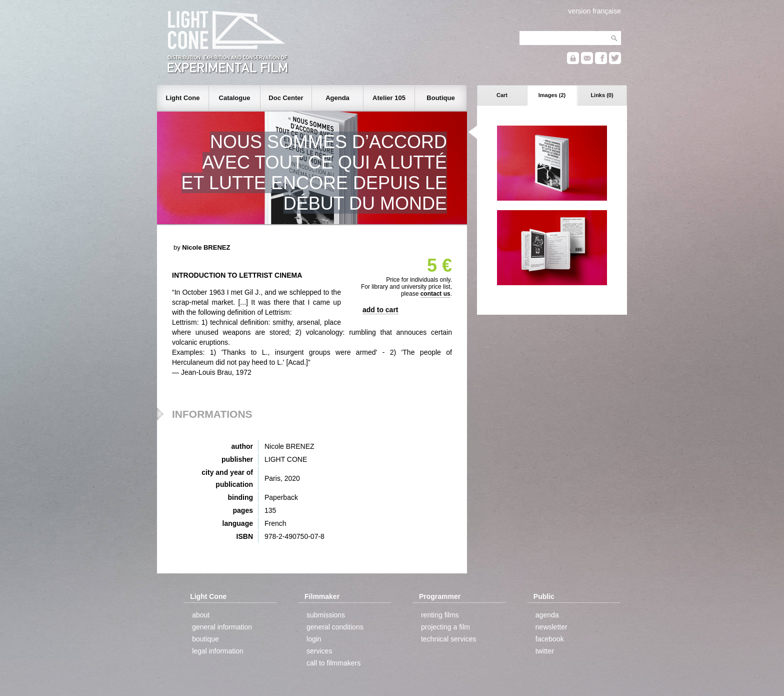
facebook (550, 639)
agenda (547, 615)
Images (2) (552, 95)
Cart (502, 95)
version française (594, 11)
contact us (435, 294)
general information (222, 627)
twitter (545, 651)
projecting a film (445, 627)
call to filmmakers (333, 663)
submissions (326, 615)
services (319, 651)
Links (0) (602, 95)
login (314, 639)
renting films (440, 615)
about (201, 615)
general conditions (335, 627)
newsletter (551, 627)
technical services (449, 639)
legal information (218, 651)
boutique (205, 639)
